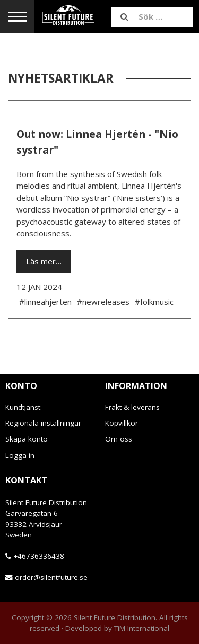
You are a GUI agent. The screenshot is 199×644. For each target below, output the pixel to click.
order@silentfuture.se (51, 577)
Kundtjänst (23, 407)
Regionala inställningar (43, 423)
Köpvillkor (122, 423)
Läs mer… (44, 261)
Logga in (20, 455)
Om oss (119, 439)
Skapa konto (27, 439)
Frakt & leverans (132, 407)
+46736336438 (39, 556)
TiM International (142, 628)
